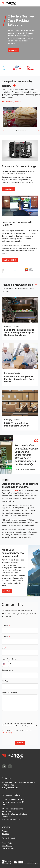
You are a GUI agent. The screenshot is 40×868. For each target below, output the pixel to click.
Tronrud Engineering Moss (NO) (13, 802)
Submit (20, 743)
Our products (8, 189)
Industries (5, 834)
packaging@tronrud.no (10, 788)
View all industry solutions (12, 102)
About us (7, 591)
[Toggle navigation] (37, 3)
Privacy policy (7, 733)
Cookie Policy (7, 846)
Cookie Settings (8, 848)
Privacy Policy (7, 843)
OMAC (16, 491)
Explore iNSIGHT (10, 260)
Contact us (13, 50)
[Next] (38, 130)
